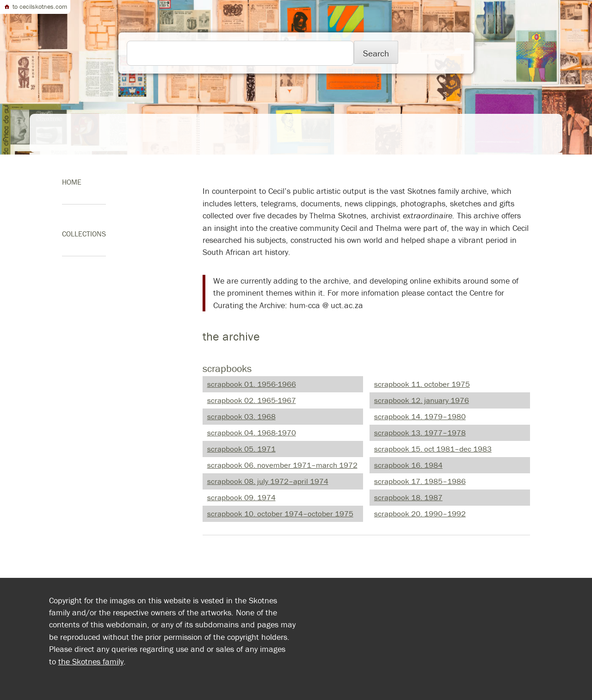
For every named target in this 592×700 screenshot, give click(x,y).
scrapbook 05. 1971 (241, 449)
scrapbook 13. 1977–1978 (420, 433)
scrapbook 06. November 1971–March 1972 (282, 465)
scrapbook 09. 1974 (241, 497)
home (72, 182)
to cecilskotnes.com (35, 6)
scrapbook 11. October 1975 (422, 384)
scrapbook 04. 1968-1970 (252, 433)
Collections (84, 234)
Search (376, 53)
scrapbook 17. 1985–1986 (420, 481)
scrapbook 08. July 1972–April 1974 (268, 481)
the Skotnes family (91, 661)
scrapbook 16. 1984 (408, 465)
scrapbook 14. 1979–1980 (420, 416)
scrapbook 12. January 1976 (422, 400)
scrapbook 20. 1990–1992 (420, 514)
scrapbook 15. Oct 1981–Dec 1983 (433, 449)
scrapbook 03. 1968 (241, 416)
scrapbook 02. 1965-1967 (252, 400)
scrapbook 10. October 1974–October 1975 (280, 514)
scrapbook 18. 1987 (408, 497)
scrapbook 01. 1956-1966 (252, 384)
